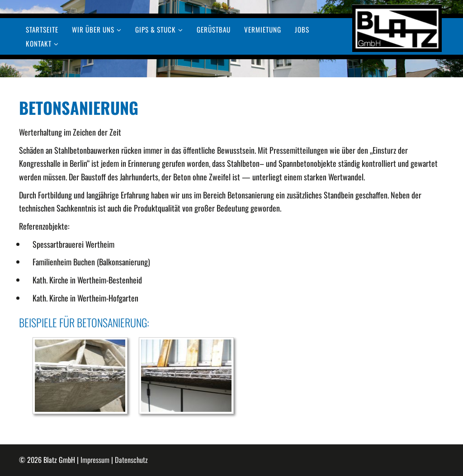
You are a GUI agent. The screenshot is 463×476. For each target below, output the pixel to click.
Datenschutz (131, 460)
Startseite (42, 30)
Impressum (95, 460)
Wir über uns (93, 30)
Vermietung (263, 30)
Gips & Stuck (156, 30)
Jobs (302, 30)
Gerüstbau (214, 30)
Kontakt (39, 44)
